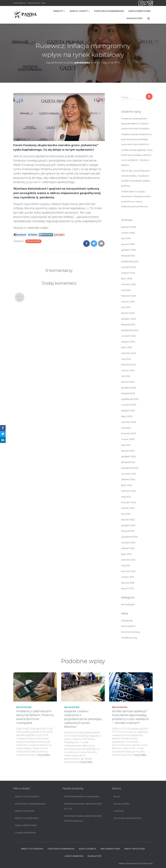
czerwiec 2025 (128, 284)
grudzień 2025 (128, 250)
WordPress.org (129, 638)
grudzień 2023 (129, 388)
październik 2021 (130, 537)
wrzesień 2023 (129, 405)
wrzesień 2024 (129, 336)
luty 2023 (126, 445)
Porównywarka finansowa (82, 796)
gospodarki (33, 182)
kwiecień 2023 (129, 433)
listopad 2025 (128, 256)
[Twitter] (3, 434)
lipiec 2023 (127, 416)
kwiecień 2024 (129, 365)
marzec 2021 (128, 577)
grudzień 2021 (128, 525)
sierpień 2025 (128, 273)
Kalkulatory (135, 18)
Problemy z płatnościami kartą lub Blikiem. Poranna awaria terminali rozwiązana (135, 123)
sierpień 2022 (128, 479)
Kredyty (59, 11)
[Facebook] (3, 428)
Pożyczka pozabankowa (109, 11)
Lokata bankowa (25, 833)
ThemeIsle (148, 863)
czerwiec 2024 (129, 353)
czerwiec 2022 (129, 491)
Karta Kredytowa (140, 11)
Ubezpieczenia (34, 3)
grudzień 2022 (129, 456)
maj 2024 (126, 359)
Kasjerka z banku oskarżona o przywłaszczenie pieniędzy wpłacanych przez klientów (137, 139)
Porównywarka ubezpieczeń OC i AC (83, 806)
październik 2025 (130, 261)
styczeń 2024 (128, 382)
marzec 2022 (128, 508)
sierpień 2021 (128, 548)
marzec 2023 (128, 439)
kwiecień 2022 (129, 502)
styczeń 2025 (128, 313)
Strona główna (20, 3)
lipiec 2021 (126, 554)
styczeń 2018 (128, 583)
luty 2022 (126, 514)
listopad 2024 (128, 324)
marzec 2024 (128, 370)
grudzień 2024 (129, 319)
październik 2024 (130, 330)
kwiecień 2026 (129, 227)
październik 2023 (130, 399)
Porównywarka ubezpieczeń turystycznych (83, 818)
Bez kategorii (33, 241)
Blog (43, 3)
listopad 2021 (128, 531)
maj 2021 (126, 565)
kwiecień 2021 (128, 571)
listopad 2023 (128, 393)
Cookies (119, 811)
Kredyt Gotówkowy (27, 796)
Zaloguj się (127, 620)
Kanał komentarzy (131, 632)
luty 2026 (126, 238)
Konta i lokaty (80, 11)
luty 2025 (126, 307)
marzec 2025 (128, 302)
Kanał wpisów (128, 626)
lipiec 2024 (127, 347)
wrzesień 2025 (128, 267)
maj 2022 (126, 497)
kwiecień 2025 (128, 296)
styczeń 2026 (128, 244)
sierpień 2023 (128, 411)
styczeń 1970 (128, 588)
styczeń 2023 (128, 451)
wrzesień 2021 (128, 543)
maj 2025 (126, 290)
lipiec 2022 (127, 485)
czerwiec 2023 (129, 422)
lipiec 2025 (127, 278)
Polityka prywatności (128, 818)
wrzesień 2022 (129, 474)
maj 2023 (126, 428)
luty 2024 (126, 376)
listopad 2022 (128, 462)
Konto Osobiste (25, 811)
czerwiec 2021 (128, 560)
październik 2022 (130, 468)
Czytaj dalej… (44, 755)
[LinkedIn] (3, 440)
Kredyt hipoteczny (27, 818)
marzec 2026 (128, 233)
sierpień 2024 (128, 342)
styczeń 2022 (128, 519)
